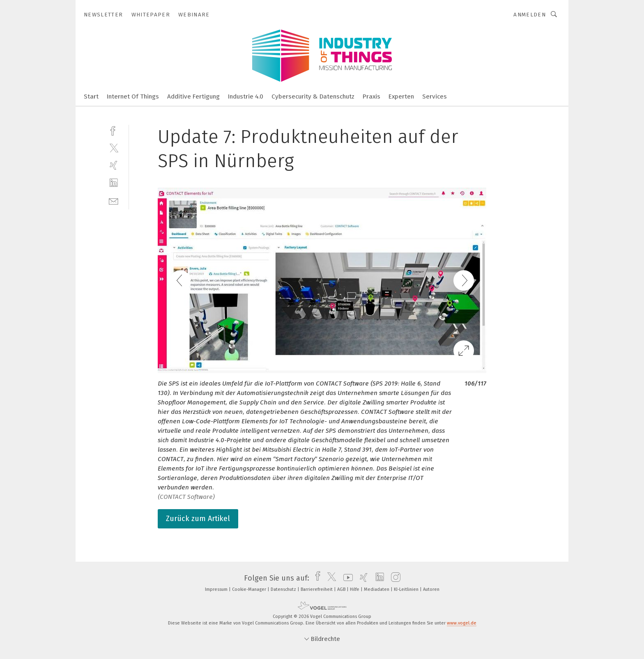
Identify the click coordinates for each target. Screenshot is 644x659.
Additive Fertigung (193, 96)
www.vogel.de (462, 623)
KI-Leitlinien (407, 589)
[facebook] (114, 130)
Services (435, 96)
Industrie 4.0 (246, 96)
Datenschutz (284, 589)
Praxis (371, 96)
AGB (342, 589)
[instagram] (394, 578)
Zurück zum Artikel (198, 519)
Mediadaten (377, 589)
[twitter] (114, 148)
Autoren (431, 589)
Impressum (217, 589)
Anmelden (530, 15)
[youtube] (346, 578)
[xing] (114, 165)
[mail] (114, 201)
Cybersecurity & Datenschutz (313, 96)
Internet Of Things (133, 96)
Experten (401, 96)
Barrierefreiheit (317, 589)
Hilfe (355, 589)
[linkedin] (114, 183)
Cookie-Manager (250, 589)
